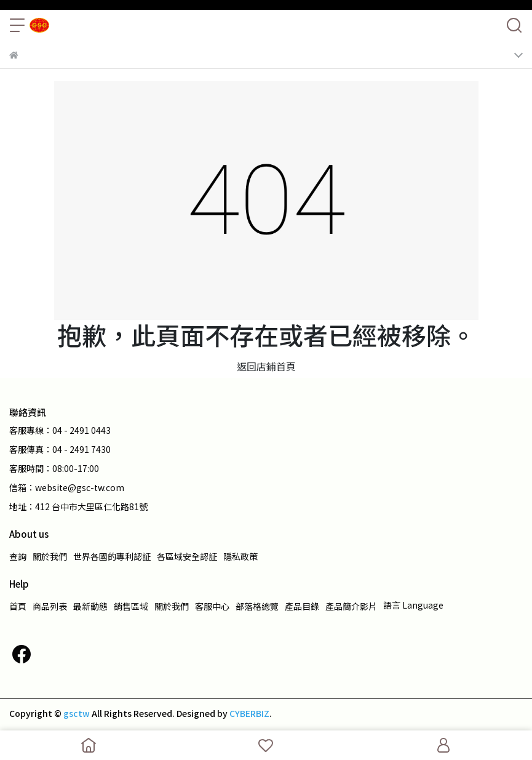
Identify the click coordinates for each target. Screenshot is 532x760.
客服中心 (212, 606)
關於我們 (50, 556)
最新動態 (90, 606)
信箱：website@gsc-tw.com (67, 487)
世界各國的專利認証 (112, 556)
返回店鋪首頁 (266, 366)
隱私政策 (240, 556)
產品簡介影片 (351, 606)
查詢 (18, 556)
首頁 (18, 606)
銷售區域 (131, 606)
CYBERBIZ (249, 713)
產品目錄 (302, 606)
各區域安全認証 (187, 556)
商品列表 (50, 606)
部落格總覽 (257, 606)
